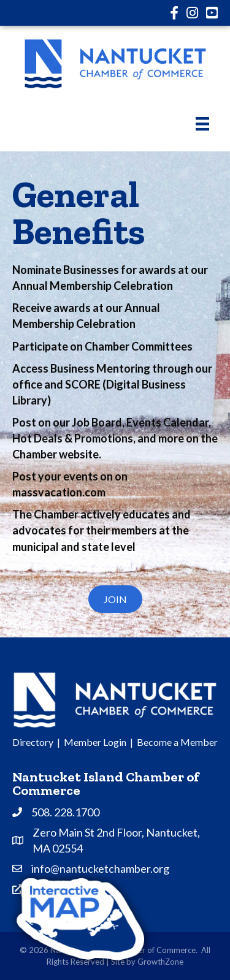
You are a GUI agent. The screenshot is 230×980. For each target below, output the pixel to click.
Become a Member (177, 742)
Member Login (95, 742)
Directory (33, 742)
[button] (115, 599)
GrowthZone (160, 962)
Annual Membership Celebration (93, 286)
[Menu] (202, 123)
